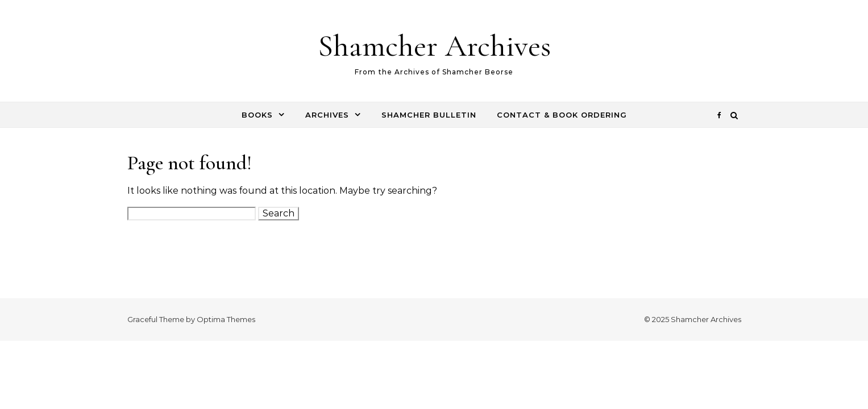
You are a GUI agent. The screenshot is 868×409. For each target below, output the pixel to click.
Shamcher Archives (434, 46)
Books (257, 115)
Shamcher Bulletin (429, 115)
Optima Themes (226, 319)
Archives (327, 115)
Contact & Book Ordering (562, 115)
